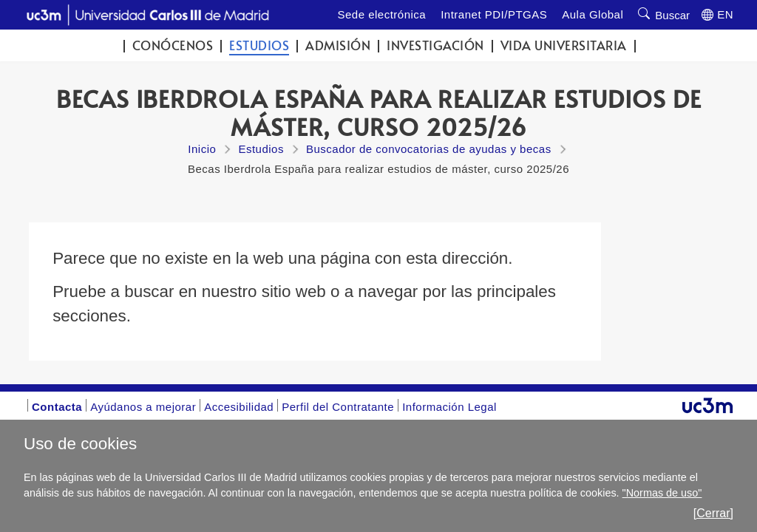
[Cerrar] (713, 513)
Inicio (202, 149)
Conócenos (173, 45)
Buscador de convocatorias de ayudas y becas (429, 149)
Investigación (435, 45)
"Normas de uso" (662, 493)
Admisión (338, 45)
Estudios (259, 45)
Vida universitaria (564, 45)
